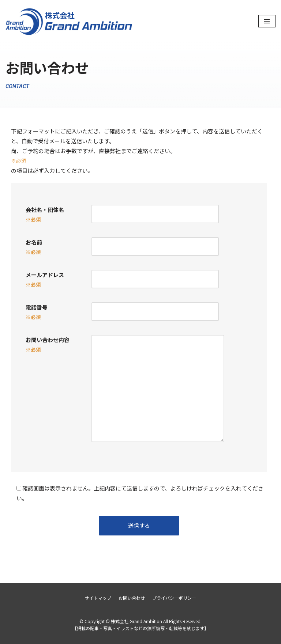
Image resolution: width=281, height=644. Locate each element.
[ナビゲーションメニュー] (267, 21)
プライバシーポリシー (174, 598)
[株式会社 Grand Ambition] (70, 21)
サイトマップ (98, 598)
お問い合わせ (132, 598)
